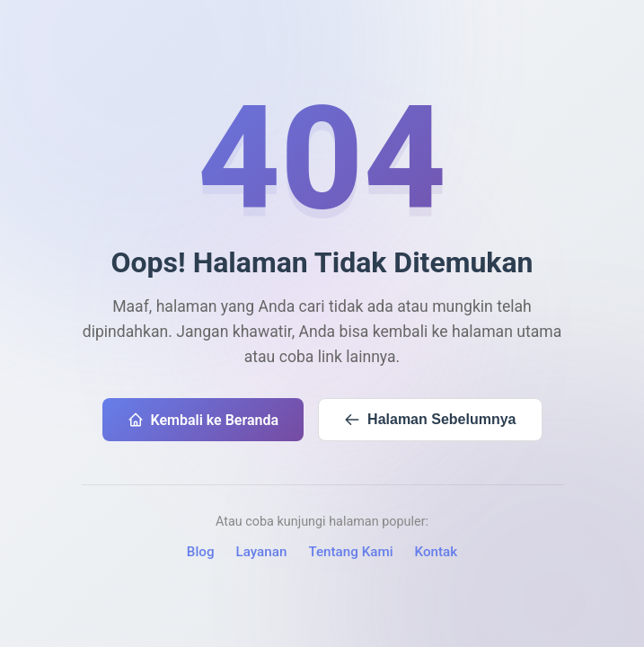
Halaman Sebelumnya (430, 420)
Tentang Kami (350, 552)
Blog (201, 552)
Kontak (437, 552)
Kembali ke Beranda (203, 420)
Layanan (262, 552)
